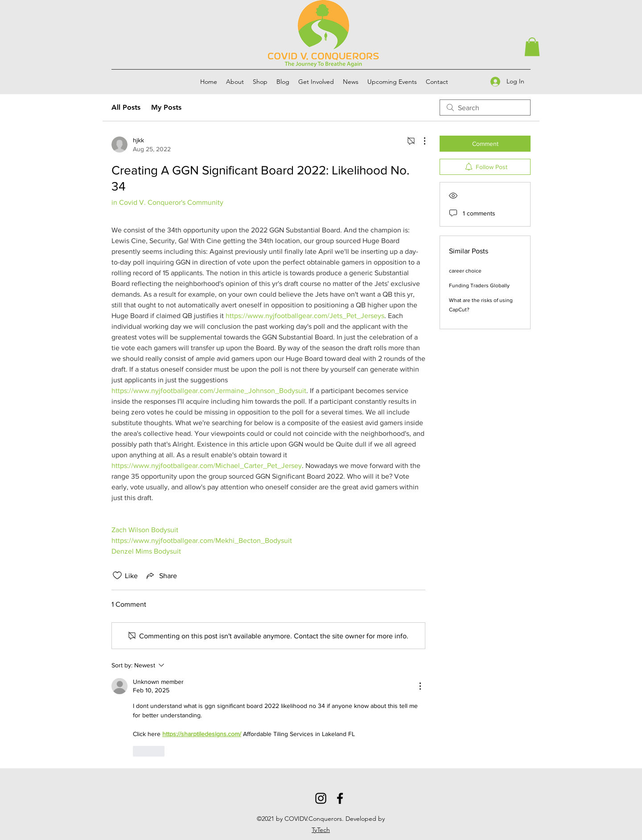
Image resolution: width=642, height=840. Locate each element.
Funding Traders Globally (479, 286)
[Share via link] (161, 575)
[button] (532, 47)
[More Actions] (420, 141)
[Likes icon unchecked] (117, 575)
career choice (465, 271)
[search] (485, 108)
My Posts (166, 107)
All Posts (126, 107)
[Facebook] (340, 798)
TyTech (321, 830)
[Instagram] (321, 798)
